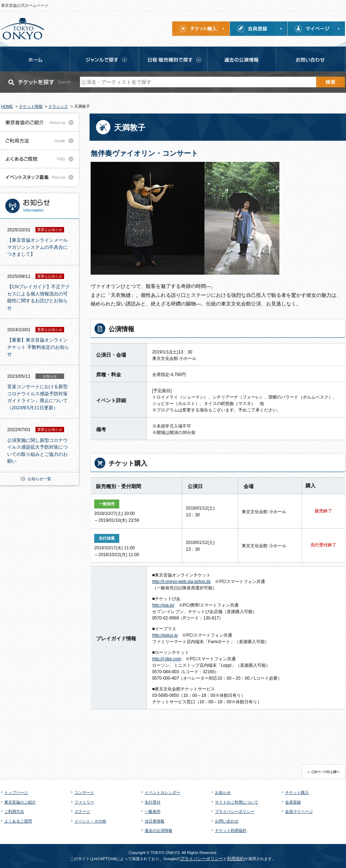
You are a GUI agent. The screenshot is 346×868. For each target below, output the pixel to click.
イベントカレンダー (162, 792)
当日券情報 (155, 821)
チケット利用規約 (231, 830)
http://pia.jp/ (163, 605)
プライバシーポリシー (235, 811)
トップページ (16, 792)
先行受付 (153, 802)
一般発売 (153, 811)
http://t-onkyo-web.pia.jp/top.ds (181, 582)
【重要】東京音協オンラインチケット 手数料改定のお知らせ (38, 347)
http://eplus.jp (165, 635)
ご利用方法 (14, 811)
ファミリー (84, 802)
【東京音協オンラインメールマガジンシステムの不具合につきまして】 (37, 247)
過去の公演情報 (158, 830)
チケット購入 (297, 792)
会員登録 (293, 802)
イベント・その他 (90, 821)
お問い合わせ (227, 821)
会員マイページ (299, 811)
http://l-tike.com (167, 659)
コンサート (84, 792)
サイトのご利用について (237, 802)
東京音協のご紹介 (20, 802)
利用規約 (236, 859)
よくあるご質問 (18, 821)
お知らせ (223, 792)
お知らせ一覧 (39, 479)
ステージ (82, 811)
